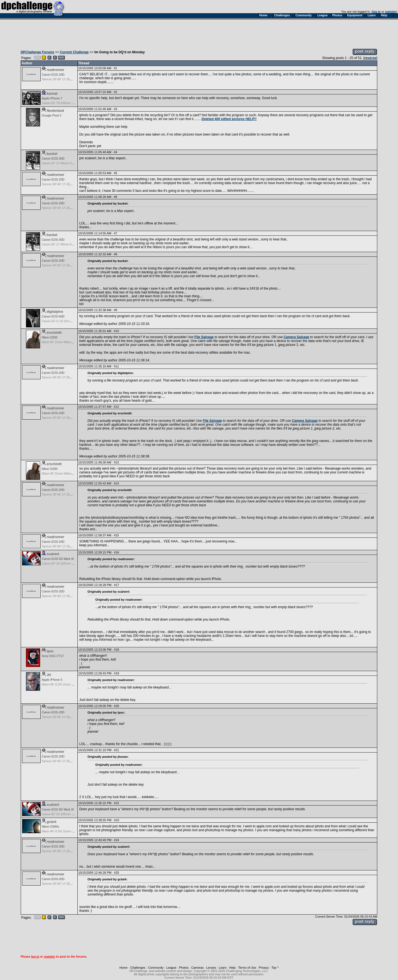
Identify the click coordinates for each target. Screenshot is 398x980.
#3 (116, 109)
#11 (116, 366)
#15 (116, 535)
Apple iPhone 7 (52, 98)
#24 (116, 840)
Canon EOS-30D (53, 158)
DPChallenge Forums (37, 52)
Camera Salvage (296, 337)
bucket (52, 154)
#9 (116, 310)
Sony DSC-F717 (53, 656)
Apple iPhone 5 (52, 680)
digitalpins (55, 312)
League (171, 968)
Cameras (197, 968)
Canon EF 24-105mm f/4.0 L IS (63, 563)
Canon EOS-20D (53, 75)
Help (233, 968)
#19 (116, 673)
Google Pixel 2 (52, 115)
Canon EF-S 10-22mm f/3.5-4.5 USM (67, 321)
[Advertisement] (199, 33)
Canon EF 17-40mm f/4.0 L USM (64, 163)
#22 (116, 803)
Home (123, 968)
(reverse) (370, 58)
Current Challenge (74, 52)
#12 (116, 407)
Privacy (264, 968)
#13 (116, 462)
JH (49, 675)
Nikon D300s (50, 827)
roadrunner (56, 70)
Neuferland (55, 111)
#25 (116, 873)
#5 (116, 173)
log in (377, 12)
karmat (52, 94)
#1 (116, 68)
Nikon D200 (50, 337)
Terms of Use (247, 968)
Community (156, 968)
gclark (52, 822)
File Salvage (204, 337)
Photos (184, 968)
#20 (116, 706)
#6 (116, 197)
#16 (116, 552)
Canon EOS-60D (53, 316)
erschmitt (54, 333)
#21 (116, 750)
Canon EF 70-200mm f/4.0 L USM (65, 103)
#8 (116, 254)
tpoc (50, 651)
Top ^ (275, 968)
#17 (116, 585)
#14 (116, 483)
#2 (116, 92)
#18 (116, 650)
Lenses (211, 968)
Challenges (138, 968)
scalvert (53, 554)
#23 (116, 820)
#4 (116, 152)
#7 (116, 233)
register (391, 12)
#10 (116, 331)
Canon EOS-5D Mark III (58, 559)
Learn (223, 968)
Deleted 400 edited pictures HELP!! (229, 119)
